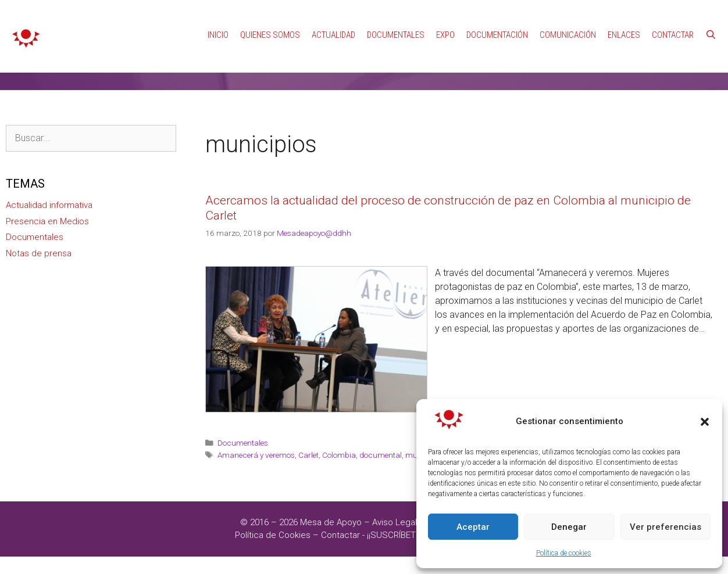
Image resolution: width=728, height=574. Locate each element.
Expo (445, 17)
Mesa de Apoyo (332, 505)
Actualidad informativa (49, 188)
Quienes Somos (270, 17)
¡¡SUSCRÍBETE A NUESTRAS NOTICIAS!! (442, 518)
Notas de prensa (39, 236)
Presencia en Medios (47, 204)
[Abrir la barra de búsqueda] (711, 17)
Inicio (218, 17)
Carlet (308, 437)
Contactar (673, 17)
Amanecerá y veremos (256, 437)
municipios (425, 437)
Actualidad (333, 17)
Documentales (396, 17)
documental (381, 437)
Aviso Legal (395, 505)
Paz (455, 437)
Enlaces (624, 17)
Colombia (339, 437)
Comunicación (568, 17)
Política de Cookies (273, 518)
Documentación (497, 17)
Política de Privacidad (470, 505)
